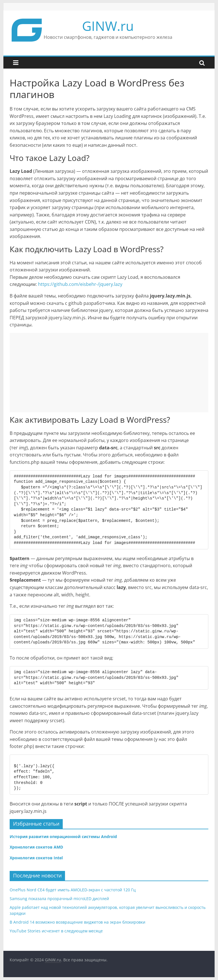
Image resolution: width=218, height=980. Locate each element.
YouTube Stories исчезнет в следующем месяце (56, 931)
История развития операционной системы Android (63, 836)
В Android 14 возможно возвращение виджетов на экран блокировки (77, 922)
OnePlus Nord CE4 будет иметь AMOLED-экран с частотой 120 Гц (73, 890)
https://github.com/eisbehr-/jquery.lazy (80, 284)
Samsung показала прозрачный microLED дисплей (59, 899)
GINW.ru (108, 26)
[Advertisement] (109, 373)
